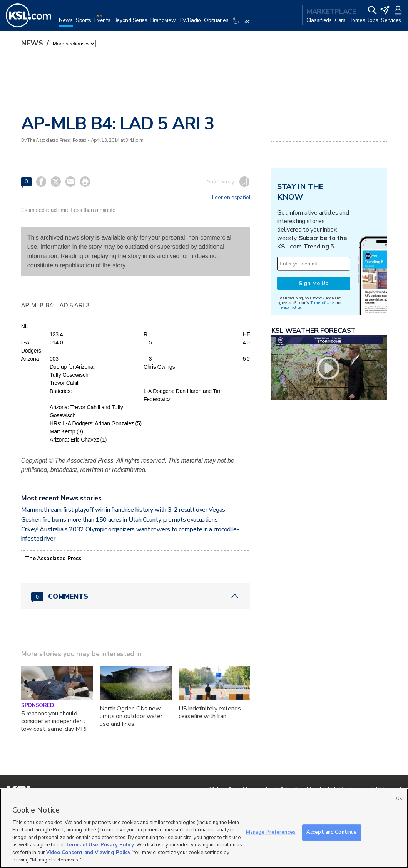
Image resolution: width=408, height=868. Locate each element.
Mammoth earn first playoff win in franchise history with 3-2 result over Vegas (123, 510)
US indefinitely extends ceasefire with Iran (210, 712)
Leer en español (231, 198)
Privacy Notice (289, 307)
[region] (204, 828)
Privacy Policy (117, 845)
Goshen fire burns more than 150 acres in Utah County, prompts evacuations (120, 520)
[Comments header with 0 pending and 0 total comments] (136, 596)
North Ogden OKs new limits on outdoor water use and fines (131, 716)
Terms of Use (322, 303)
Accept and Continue (332, 832)
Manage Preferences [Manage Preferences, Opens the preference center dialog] (271, 832)
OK (399, 799)
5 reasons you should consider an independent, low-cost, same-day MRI (54, 721)
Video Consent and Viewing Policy (88, 853)
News (33, 43)
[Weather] (242, 24)
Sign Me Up (314, 283)
